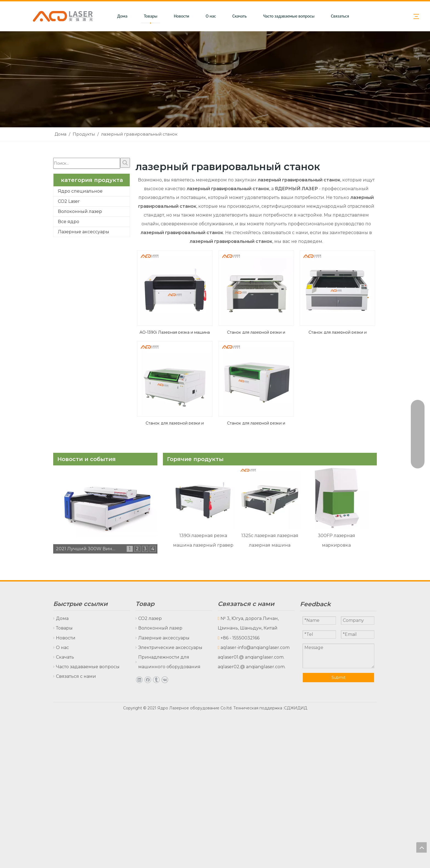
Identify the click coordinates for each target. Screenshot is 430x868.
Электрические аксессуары (170, 648)
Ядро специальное (80, 191)
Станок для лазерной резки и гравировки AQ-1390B (175, 423)
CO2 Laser (69, 201)
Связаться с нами (347, 16)
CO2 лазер (150, 618)
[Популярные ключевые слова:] (125, 163)
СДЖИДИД (296, 708)
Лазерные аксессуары (84, 232)
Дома (122, 16)
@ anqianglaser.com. (262, 657)
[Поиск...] (87, 163)
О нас (211, 16)
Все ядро (69, 222)
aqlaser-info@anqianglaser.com (255, 648)
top (421, 847)
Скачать (239, 16)
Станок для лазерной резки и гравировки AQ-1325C (256, 332)
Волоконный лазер (80, 211)
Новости (182, 16)
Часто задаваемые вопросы (289, 16)
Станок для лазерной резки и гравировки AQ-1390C (256, 423)
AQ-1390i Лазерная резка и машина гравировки (175, 332)
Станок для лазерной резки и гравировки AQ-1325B (338, 332)
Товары (151, 16)
